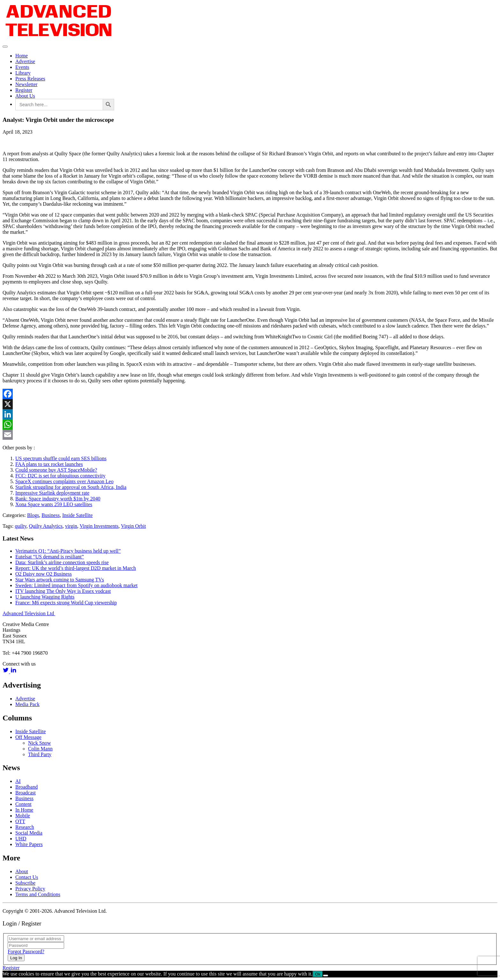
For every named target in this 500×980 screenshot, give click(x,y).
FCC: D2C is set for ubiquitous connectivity (60, 476)
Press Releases (30, 79)
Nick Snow (40, 743)
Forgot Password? (26, 951)
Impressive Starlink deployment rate (52, 493)
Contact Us (27, 877)
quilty (20, 526)
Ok (318, 974)
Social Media (29, 833)
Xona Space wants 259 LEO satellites (54, 504)
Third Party (40, 754)
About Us (25, 96)
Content (23, 804)
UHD (21, 839)
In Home (24, 810)
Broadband (26, 787)
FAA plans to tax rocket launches (49, 464)
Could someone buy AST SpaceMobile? (56, 470)
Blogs (33, 515)
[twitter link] (6, 671)
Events (22, 67)
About (22, 871)
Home (22, 56)
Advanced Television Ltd (29, 613)
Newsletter (26, 84)
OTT (20, 821)
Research (25, 827)
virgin (71, 526)
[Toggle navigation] (5, 47)
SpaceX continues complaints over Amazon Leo (64, 481)
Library (23, 73)
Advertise (25, 61)
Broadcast (26, 793)
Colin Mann (40, 749)
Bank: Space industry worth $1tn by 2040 (58, 499)
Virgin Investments (99, 526)
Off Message (28, 737)
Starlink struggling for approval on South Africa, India (71, 487)
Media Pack (27, 704)
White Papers (29, 844)
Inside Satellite (77, 515)
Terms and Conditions (38, 894)
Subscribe (25, 883)
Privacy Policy (30, 889)
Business (51, 515)
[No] (326, 976)
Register (24, 90)
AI (18, 781)
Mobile (23, 816)
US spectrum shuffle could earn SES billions (61, 458)
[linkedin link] (13, 671)
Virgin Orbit (133, 526)
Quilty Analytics (46, 526)
